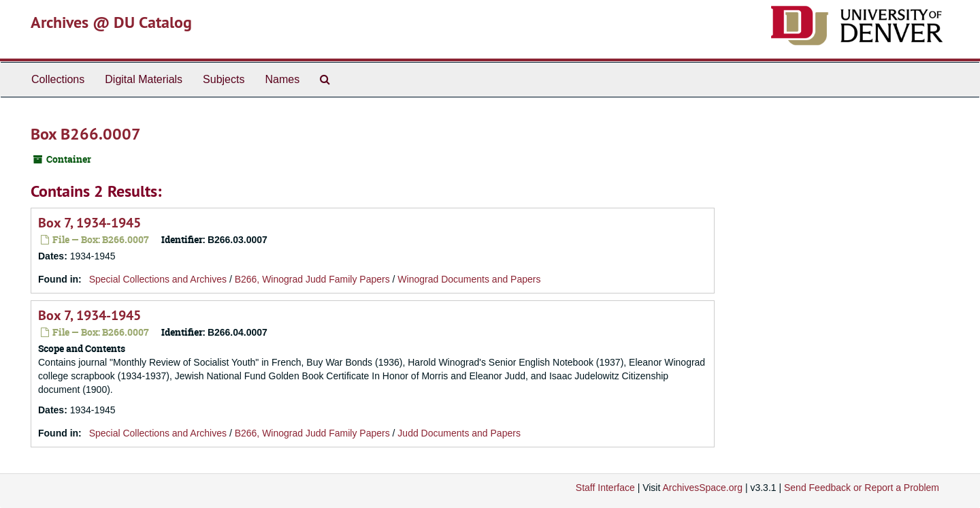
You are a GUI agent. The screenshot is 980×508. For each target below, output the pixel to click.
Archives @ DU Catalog (111, 22)
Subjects (224, 79)
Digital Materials (144, 79)
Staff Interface (605, 488)
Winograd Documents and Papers (469, 279)
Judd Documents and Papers (459, 433)
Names (282, 79)
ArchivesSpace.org (702, 488)
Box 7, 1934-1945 (89, 223)
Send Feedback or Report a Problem (862, 488)
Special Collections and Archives (158, 279)
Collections (58, 79)
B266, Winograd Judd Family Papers (312, 279)
